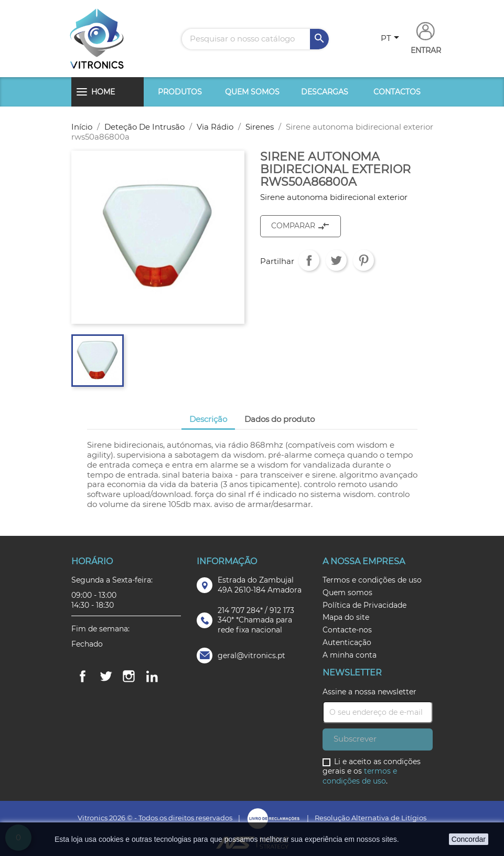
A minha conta (350, 655)
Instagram (129, 677)
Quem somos (252, 92)
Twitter (106, 677)
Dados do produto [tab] (280, 419)
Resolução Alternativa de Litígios (371, 818)
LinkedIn (152, 677)
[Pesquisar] (255, 39)
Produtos (180, 92)
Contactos (397, 92)
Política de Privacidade (364, 605)
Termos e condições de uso (372, 580)
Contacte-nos (347, 630)
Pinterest (363, 260)
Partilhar (309, 260)
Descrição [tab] (208, 419)
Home (103, 92)
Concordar (469, 839)
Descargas (325, 92)
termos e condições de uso (360, 776)
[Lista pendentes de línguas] (392, 39)
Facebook (83, 677)
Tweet (336, 260)
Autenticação (347, 642)
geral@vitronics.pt (251, 656)
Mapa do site (346, 617)
